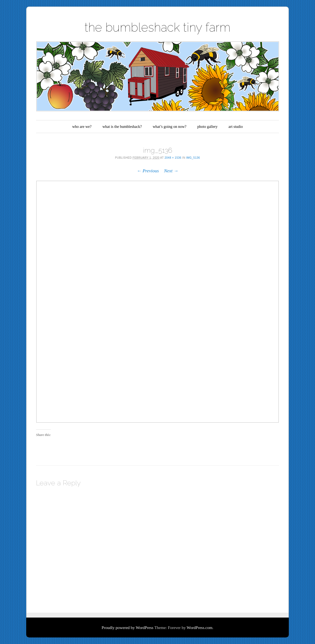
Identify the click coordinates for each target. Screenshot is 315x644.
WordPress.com (200, 628)
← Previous (148, 171)
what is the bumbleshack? (122, 127)
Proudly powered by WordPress (127, 628)
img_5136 (193, 158)
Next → (171, 171)
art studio (236, 127)
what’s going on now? (169, 127)
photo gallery (207, 127)
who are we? (82, 127)
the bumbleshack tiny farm (157, 27)
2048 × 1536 (173, 158)
